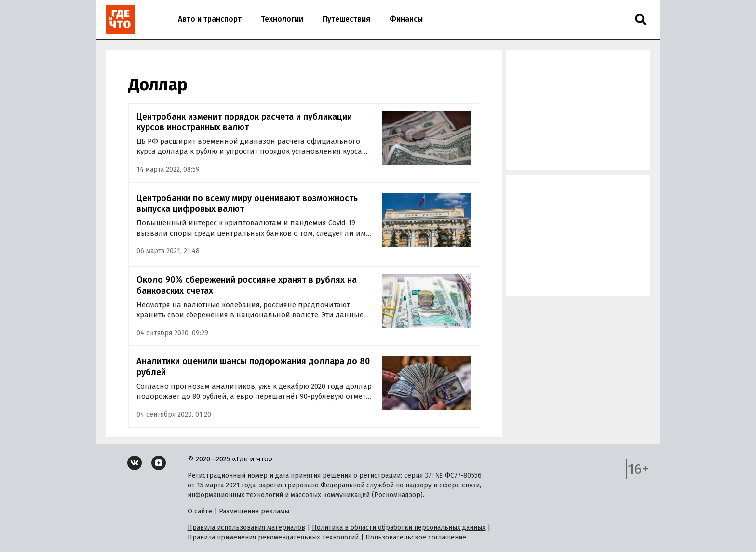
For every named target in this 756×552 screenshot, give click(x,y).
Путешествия (346, 19)
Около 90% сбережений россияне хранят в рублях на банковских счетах (247, 285)
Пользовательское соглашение (416, 537)
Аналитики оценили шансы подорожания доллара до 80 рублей (253, 367)
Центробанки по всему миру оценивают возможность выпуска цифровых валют (247, 204)
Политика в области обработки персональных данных (399, 528)
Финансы (406, 19)
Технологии (282, 19)
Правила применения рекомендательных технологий (273, 537)
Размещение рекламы (254, 511)
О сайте (200, 511)
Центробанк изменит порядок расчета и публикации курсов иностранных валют (244, 122)
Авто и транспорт (210, 19)
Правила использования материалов (246, 528)
